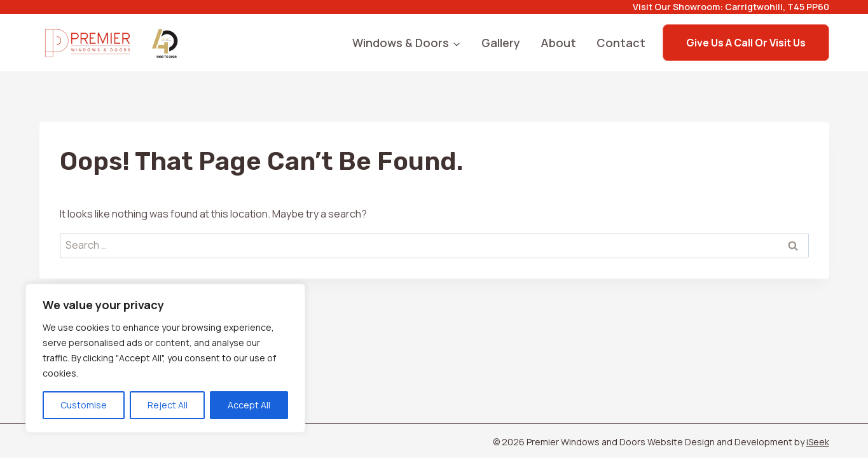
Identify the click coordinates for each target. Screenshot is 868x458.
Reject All (168, 405)
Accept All (249, 405)
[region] (165, 358)
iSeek (818, 442)
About (558, 43)
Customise (84, 405)
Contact (621, 43)
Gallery (501, 43)
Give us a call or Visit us (746, 43)
